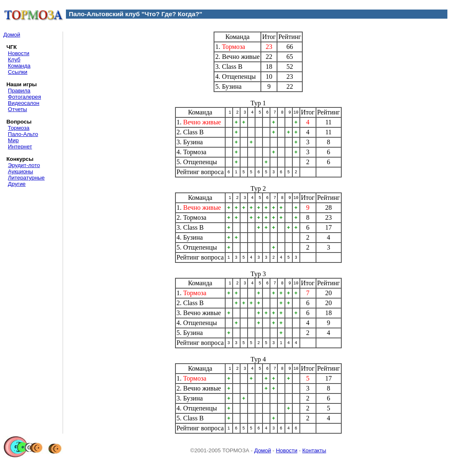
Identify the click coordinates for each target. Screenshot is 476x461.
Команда (19, 66)
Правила (19, 91)
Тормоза (19, 128)
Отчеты (17, 109)
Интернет (20, 147)
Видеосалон (24, 103)
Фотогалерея (24, 97)
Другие (17, 184)
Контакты (314, 450)
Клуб (14, 59)
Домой (12, 35)
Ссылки (18, 72)
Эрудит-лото (24, 165)
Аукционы (21, 171)
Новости (19, 53)
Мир (13, 140)
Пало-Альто (23, 134)
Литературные (26, 178)
